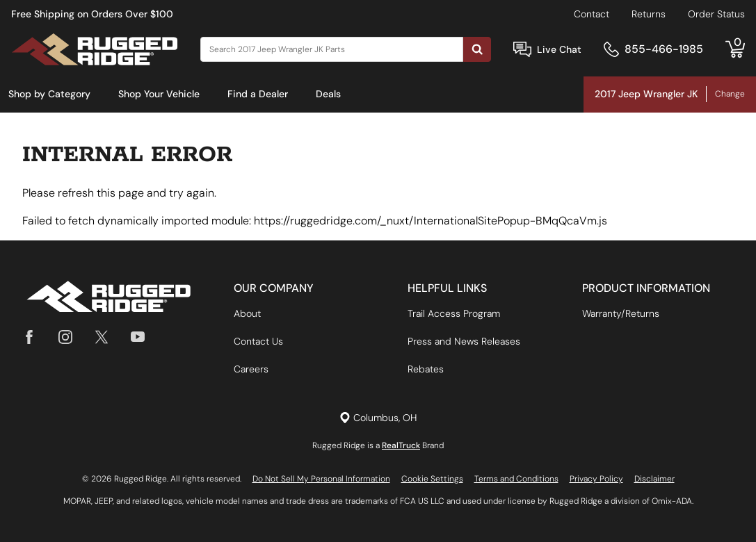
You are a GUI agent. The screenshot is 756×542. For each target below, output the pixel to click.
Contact (592, 14)
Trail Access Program (454, 313)
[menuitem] (49, 95)
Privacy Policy (596, 479)
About (247, 313)
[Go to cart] (735, 49)
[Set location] (378, 418)
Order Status (716, 14)
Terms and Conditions (516, 479)
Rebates (426, 369)
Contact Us (258, 341)
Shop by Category (49, 94)
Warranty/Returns (621, 313)
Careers (251, 369)
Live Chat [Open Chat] (559, 49)
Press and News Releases (464, 341)
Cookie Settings (432, 479)
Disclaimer (654, 479)
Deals (328, 94)
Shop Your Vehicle (159, 94)
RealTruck (401, 445)
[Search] (332, 49)
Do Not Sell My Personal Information (321, 479)
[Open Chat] (522, 50)
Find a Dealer (258, 94)
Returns (649, 14)
